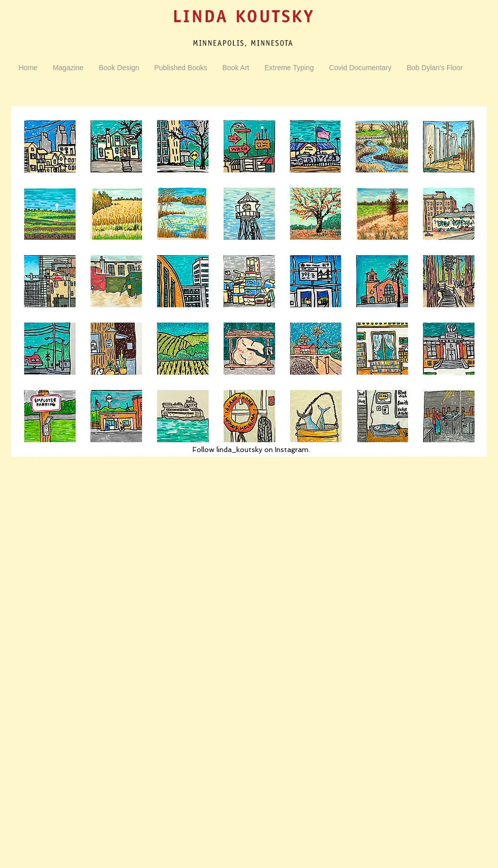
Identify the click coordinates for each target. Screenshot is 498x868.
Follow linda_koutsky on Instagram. (251, 450)
